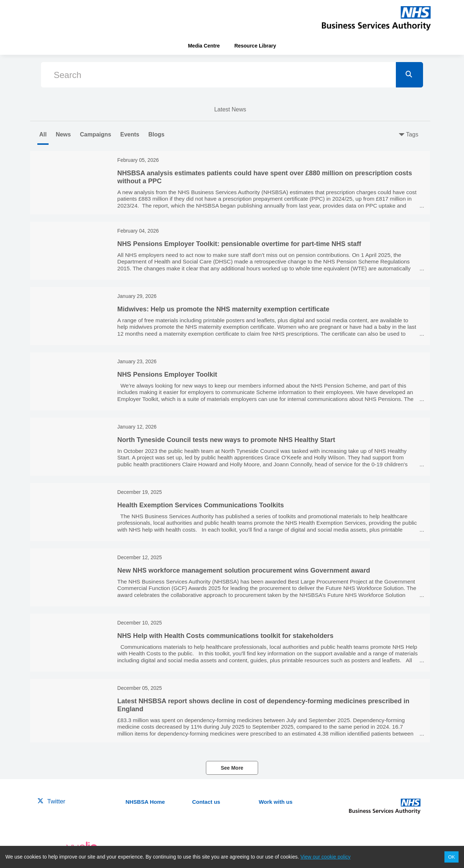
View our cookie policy (326, 857)
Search (67, 75)
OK (451, 857)
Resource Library (255, 46)
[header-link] (376, 18)
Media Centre (204, 46)
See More (232, 768)
